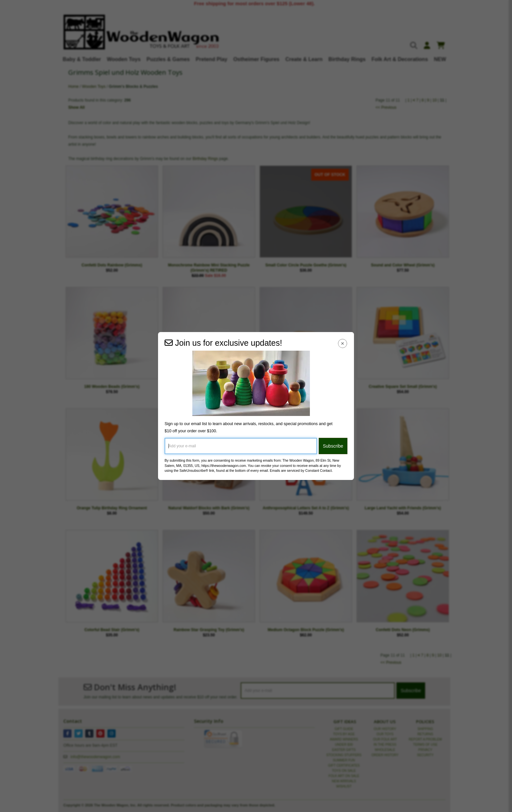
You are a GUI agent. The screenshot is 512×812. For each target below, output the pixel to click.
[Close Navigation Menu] (343, 343)
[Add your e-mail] (241, 446)
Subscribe (333, 446)
